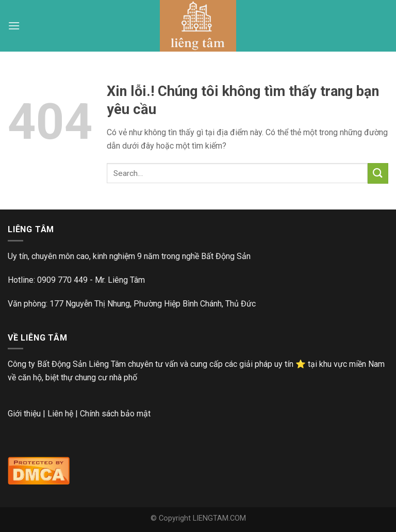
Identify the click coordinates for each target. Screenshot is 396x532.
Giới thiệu (24, 414)
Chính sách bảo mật (115, 414)
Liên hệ (60, 414)
